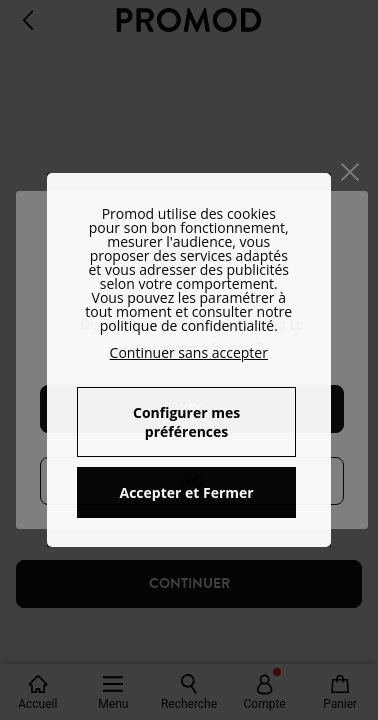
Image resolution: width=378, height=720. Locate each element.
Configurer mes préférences (186, 422)
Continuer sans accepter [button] (189, 352)
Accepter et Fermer (186, 492)
